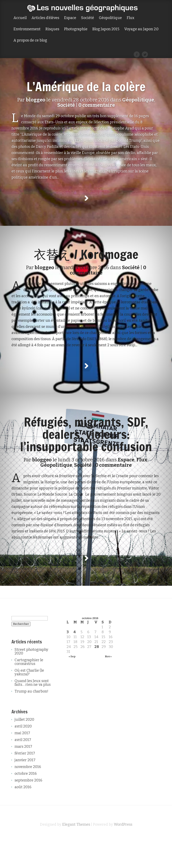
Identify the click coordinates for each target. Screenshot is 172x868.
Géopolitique (110, 18)
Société (88, 18)
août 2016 (23, 818)
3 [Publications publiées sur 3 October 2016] (68, 663)
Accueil (20, 18)
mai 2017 (22, 764)
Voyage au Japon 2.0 (141, 29)
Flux (131, 18)
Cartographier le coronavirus (29, 693)
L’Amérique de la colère (86, 87)
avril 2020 (23, 757)
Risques (52, 29)
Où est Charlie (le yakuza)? (29, 703)
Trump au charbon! (31, 722)
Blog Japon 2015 (106, 29)
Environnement (27, 29)
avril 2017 (23, 770)
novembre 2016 (28, 797)
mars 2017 (23, 777)
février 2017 (25, 784)
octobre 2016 (26, 804)
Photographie (76, 29)
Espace (70, 18)
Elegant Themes (76, 855)
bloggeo (36, 100)
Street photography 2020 (31, 682)
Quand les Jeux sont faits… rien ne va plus (33, 713)
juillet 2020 (24, 750)
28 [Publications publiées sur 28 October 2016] (97, 677)
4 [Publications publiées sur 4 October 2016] (75, 663)
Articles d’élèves (45, 18)
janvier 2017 (25, 791)
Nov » (108, 687)
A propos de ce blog (30, 40)
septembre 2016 (28, 811)
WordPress (123, 855)
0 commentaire (97, 105)
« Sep (72, 687)
